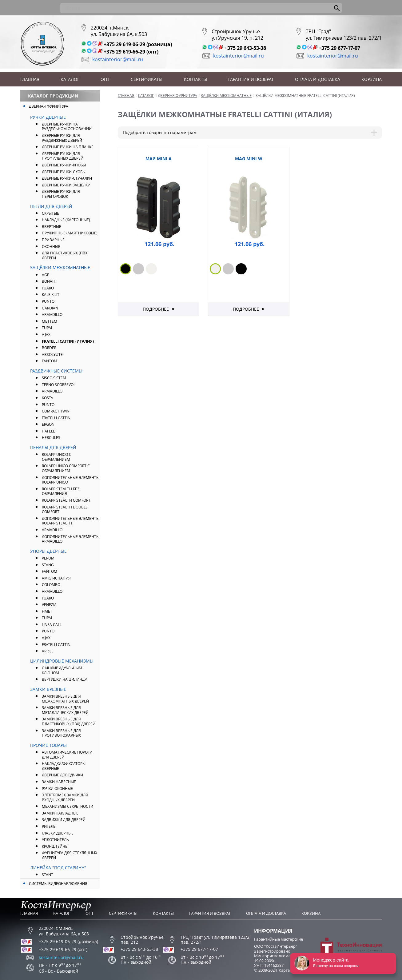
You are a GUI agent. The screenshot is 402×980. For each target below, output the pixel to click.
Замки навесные (59, 782)
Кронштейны (55, 846)
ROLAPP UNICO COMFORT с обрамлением (66, 468)
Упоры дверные (48, 551)
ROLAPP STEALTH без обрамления (61, 491)
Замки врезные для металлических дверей (65, 710)
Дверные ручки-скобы (64, 172)
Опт (105, 79)
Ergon (48, 424)
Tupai (47, 328)
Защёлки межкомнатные (60, 267)
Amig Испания (56, 578)
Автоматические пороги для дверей (67, 755)
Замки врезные (48, 689)
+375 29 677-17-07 (339, 48)
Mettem (50, 321)
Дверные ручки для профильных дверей (63, 156)
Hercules (51, 438)
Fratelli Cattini (57, 418)
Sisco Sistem (54, 378)
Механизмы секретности (68, 806)
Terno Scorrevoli (59, 385)
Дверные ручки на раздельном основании (67, 127)
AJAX (46, 335)
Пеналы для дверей (53, 447)
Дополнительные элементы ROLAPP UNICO (71, 480)
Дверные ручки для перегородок (61, 194)
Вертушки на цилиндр (64, 679)
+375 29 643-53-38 (245, 48)
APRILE (48, 651)
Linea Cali (51, 625)
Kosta (48, 398)
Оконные (51, 247)
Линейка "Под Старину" (58, 868)
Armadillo (52, 391)
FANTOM (50, 361)
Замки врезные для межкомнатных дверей (65, 699)
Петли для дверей (51, 206)
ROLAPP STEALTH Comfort (66, 500)
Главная (30, 79)
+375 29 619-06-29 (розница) (138, 44)
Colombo (51, 585)
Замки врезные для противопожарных (61, 733)
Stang (48, 565)
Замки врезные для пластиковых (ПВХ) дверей (69, 721)
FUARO (48, 288)
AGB (46, 275)
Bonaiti (49, 281)
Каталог (70, 79)
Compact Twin (56, 411)
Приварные (53, 240)
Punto (48, 405)
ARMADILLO (52, 315)
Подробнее (156, 309)
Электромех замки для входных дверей (65, 797)
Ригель (49, 826)
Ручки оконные (57, 789)
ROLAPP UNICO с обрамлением (57, 457)
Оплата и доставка (318, 79)
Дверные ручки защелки (66, 185)
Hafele (48, 431)
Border (49, 348)
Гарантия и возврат (251, 79)
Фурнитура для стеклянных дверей (70, 855)
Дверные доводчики (62, 775)
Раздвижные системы (56, 371)
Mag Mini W (249, 159)
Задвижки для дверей (64, 820)
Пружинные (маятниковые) (70, 233)
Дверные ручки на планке (68, 147)
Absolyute (52, 355)
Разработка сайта (351, 950)
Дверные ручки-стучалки (67, 178)
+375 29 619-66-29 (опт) (131, 52)
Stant (48, 875)
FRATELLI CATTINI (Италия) (68, 341)
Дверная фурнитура (49, 106)
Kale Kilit (51, 295)
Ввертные (52, 227)
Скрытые (50, 213)
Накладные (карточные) (66, 220)
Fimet (47, 611)
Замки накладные (60, 813)
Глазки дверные (58, 833)
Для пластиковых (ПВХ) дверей (65, 255)
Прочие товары (48, 745)
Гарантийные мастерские (279, 939)
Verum (48, 558)
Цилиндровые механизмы (62, 661)
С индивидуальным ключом (62, 670)
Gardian (50, 308)
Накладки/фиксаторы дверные (64, 766)
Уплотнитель (55, 840)
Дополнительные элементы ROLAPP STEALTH (71, 521)
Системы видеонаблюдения (58, 884)
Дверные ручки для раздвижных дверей (62, 138)
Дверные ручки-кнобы (64, 165)
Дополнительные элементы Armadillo (71, 539)
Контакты (195, 79)
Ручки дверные (48, 117)
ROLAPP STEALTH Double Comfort (65, 510)
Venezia (49, 605)
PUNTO (48, 301)
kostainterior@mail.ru (118, 59)
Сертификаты (147, 79)
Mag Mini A (159, 159)
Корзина (372, 79)
